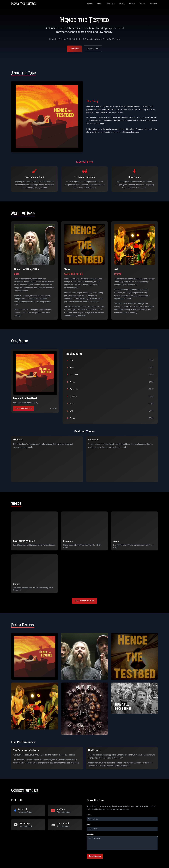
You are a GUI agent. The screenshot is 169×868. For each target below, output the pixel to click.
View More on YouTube (84, 601)
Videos (132, 3)
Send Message (95, 856)
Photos (143, 3)
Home (90, 3)
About (100, 3)
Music (122, 3)
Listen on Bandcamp (24, 409)
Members (111, 3)
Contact (154, 3)
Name (89, 815)
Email (89, 824)
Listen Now (75, 48)
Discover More (93, 49)
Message (90, 834)
